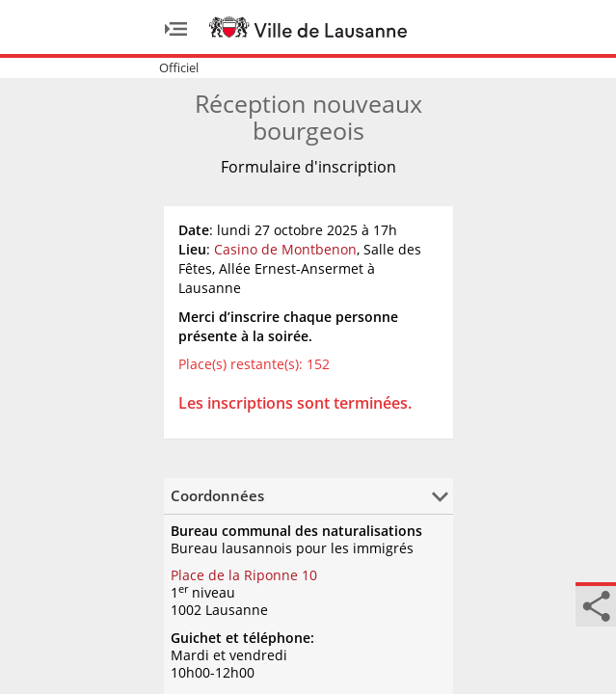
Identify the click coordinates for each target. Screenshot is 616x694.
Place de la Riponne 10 (244, 575)
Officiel (179, 67)
